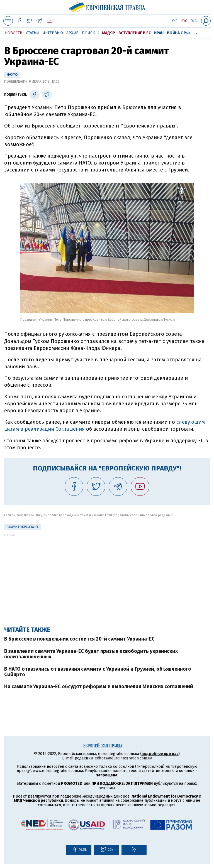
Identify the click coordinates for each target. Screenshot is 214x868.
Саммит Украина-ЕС (23, 527)
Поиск (88, 33)
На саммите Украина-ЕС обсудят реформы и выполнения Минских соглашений (99, 686)
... (197, 32)
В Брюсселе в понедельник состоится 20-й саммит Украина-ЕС (79, 639)
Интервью (53, 33)
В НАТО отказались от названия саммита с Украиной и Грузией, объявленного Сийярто (98, 672)
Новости (14, 33)
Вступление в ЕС (135, 33)
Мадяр (109, 33)
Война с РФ (178, 33)
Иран (159, 33)
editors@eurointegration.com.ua (123, 758)
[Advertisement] (107, 576)
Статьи (32, 33)
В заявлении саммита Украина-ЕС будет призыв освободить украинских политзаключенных (91, 654)
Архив (72, 33)
